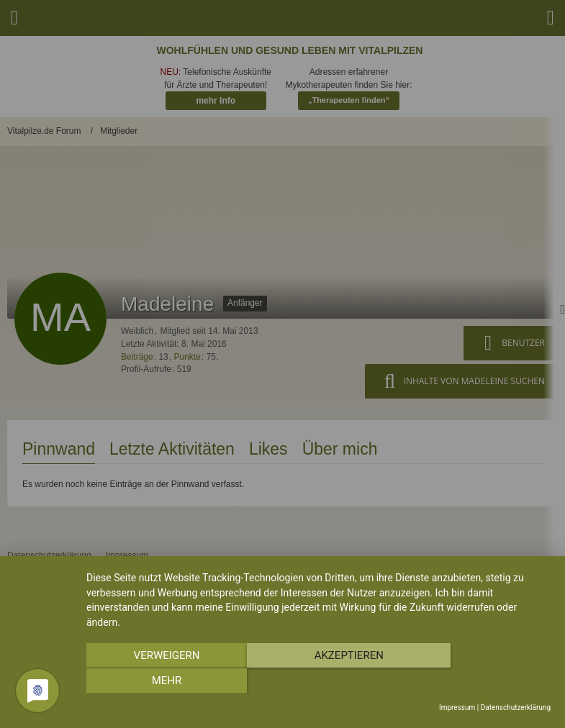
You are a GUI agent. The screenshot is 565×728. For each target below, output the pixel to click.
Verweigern (156, 682)
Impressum (457, 707)
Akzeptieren (318, 682)
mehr (481, 682)
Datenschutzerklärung (516, 707)
